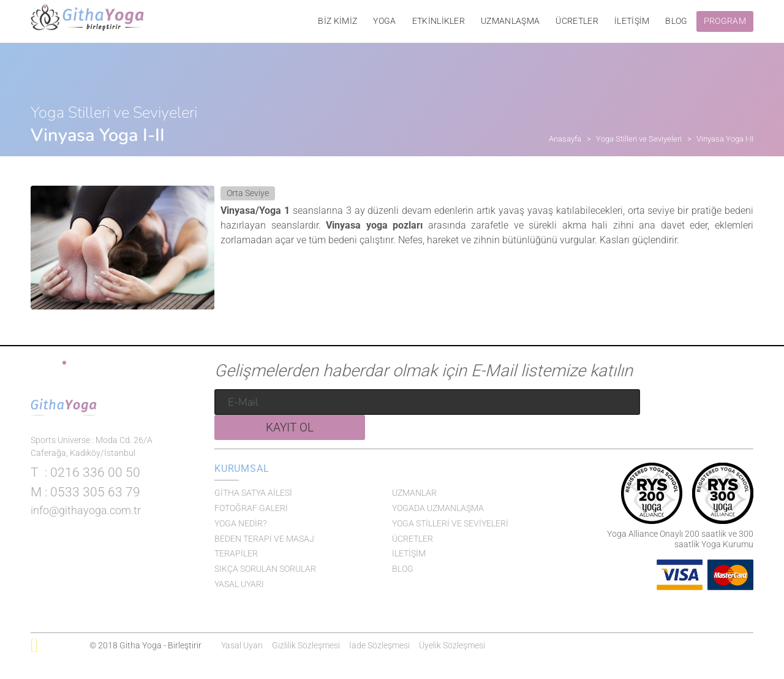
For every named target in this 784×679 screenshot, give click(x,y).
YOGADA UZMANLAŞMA (438, 508)
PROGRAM (725, 21)
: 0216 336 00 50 (85, 510)
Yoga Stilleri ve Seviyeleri (639, 139)
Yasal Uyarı (242, 646)
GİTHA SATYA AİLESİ (253, 493)
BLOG (676, 21)
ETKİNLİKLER (439, 21)
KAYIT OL (699, 406)
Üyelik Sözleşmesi (452, 646)
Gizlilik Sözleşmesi (306, 646)
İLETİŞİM (632, 21)
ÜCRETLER (577, 21)
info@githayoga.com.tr (86, 548)
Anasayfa (565, 139)
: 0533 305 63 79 (85, 530)
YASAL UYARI (239, 584)
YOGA (384, 21)
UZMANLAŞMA (510, 21)
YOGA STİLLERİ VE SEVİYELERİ (450, 523)
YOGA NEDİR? (240, 523)
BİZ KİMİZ (337, 21)
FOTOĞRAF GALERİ (251, 508)
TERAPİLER (236, 553)
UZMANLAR (414, 493)
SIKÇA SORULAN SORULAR (265, 569)
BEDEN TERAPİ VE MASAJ (264, 539)
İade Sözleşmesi (379, 646)
